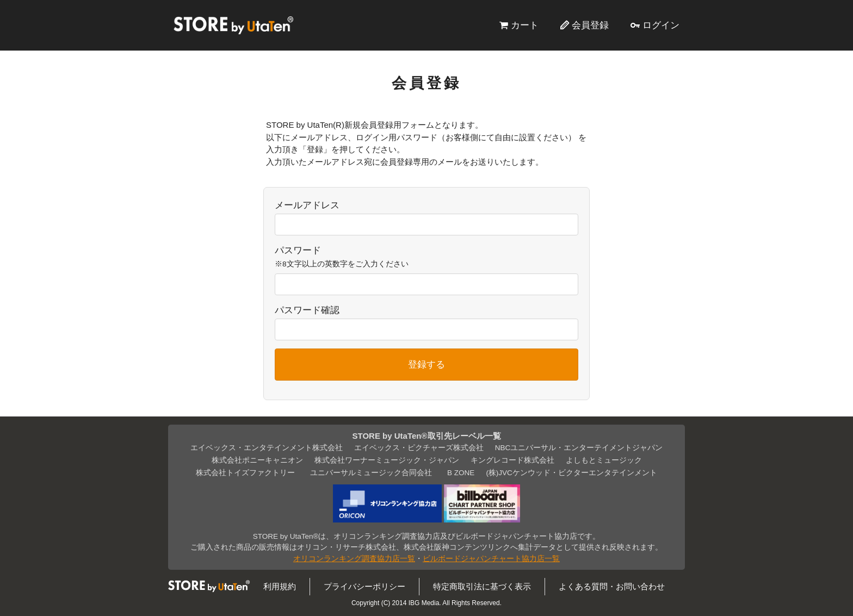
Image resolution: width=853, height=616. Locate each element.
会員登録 (590, 25)
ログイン (661, 25)
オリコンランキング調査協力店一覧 (354, 559)
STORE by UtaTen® (233, 25)
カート (525, 25)
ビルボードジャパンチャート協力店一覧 (491, 559)
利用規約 (280, 586)
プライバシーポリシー (364, 586)
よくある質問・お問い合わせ (612, 586)
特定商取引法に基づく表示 (482, 586)
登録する (426, 364)
